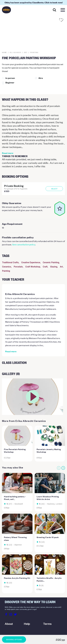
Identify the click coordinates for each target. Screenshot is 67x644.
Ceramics (7, 267)
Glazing (54, 267)
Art (61, 267)
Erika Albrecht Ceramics (20, 294)
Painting (6, 271)
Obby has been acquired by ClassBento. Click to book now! (34, 2)
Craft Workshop (33, 267)
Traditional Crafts (10, 262)
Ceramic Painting (51, 262)
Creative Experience (31, 262)
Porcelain (18, 267)
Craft (45, 267)
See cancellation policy (24, 244)
